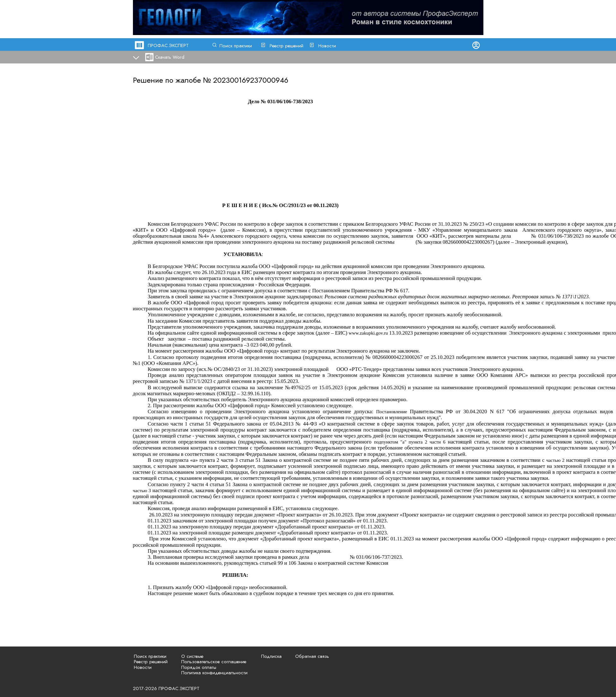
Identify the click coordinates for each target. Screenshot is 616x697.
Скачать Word (170, 57)
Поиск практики (236, 46)
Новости (327, 46)
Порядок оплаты (199, 667)
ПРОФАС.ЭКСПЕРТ (168, 45)
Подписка (271, 656)
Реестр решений (287, 46)
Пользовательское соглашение (214, 662)
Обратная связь (312, 656)
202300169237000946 (251, 80)
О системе (192, 656)
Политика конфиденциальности (214, 673)
